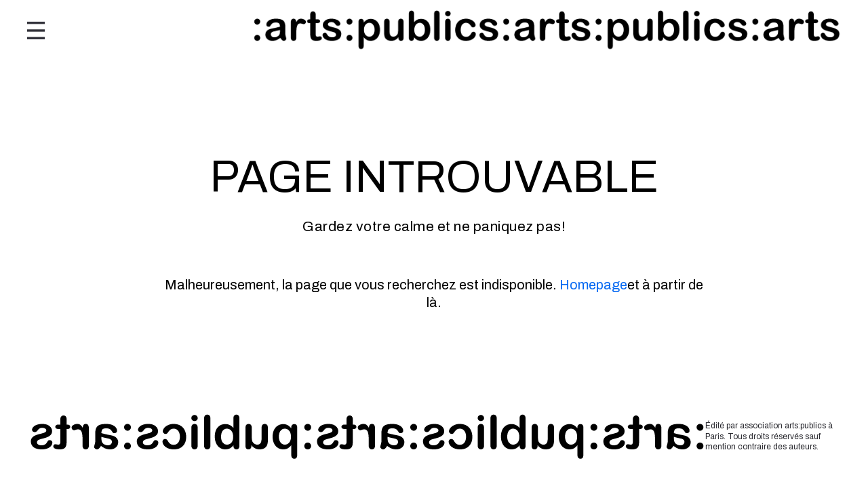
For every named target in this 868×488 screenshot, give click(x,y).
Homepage (593, 285)
